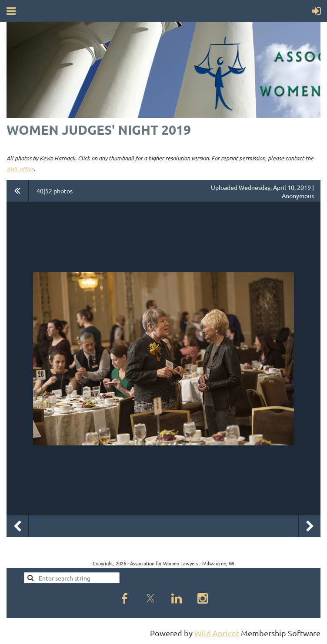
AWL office (20, 169)
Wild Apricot (217, 633)
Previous (17, 526)
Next (310, 526)
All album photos (18, 191)
